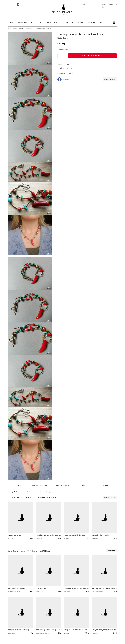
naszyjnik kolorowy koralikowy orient (21, 630)
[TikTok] (18, 4)
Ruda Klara (63, 11)
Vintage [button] (58, 23)
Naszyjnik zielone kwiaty (16, 588)
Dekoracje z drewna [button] (86, 23)
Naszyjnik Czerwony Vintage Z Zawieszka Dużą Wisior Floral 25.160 (76, 630)
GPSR (106, 485)
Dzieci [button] (42, 23)
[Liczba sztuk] (60, 56)
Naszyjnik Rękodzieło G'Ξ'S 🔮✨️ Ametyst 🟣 (49, 630)
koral (70, 73)
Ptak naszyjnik (41, 588)
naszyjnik (62, 73)
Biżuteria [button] (69, 23)
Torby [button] (33, 23)
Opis (19, 485)
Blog (100, 23)
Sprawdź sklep (110, 498)
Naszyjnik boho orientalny (101, 535)
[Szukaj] (96, 4)
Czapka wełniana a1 (15, 535)
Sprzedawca (62, 485)
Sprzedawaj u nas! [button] (109, 5)
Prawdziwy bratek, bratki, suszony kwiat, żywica (76, 588)
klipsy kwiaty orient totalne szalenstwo (49, 535)
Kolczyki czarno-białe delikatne (74, 535)
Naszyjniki (29, 29)
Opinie (84, 485)
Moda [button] (12, 23)
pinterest (66, 79)
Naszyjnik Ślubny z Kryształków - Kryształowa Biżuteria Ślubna (104, 630)
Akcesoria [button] (22, 23)
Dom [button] (49, 23)
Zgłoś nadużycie (110, 79)
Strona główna (13, 29)
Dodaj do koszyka (92, 56)
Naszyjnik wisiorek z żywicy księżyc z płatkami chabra (104, 588)
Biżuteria (21, 29)
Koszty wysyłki (41, 485)
